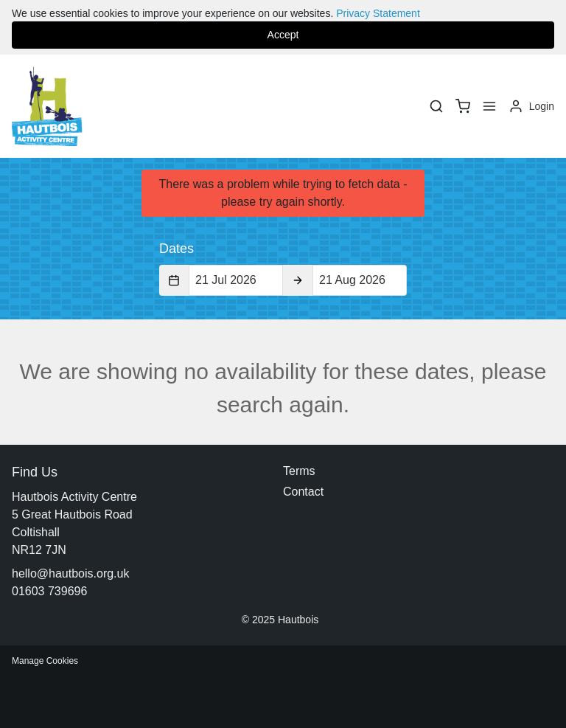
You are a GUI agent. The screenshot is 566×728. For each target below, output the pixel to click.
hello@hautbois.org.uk (70, 573)
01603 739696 (49, 591)
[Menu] (489, 106)
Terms (299, 471)
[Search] (436, 106)
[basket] (463, 106)
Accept (283, 35)
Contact (303, 492)
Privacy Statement (378, 13)
